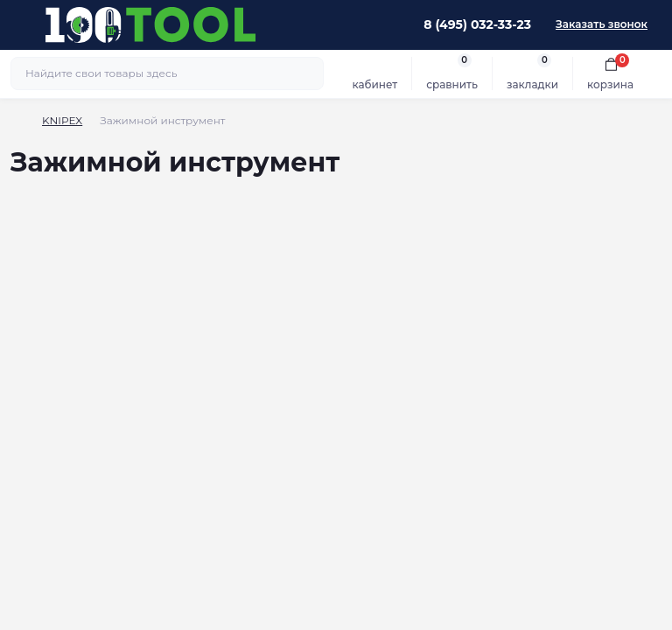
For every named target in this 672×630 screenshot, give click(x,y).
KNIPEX (62, 120)
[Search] (308, 73)
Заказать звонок (602, 24)
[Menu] (23, 24)
